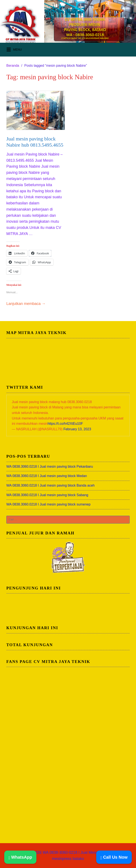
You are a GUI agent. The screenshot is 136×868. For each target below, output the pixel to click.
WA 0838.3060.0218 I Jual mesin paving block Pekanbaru (50, 467)
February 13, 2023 (77, 429)
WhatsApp (20, 857)
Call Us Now (114, 857)
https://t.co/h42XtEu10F (65, 424)
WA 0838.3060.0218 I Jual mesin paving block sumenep (48, 504)
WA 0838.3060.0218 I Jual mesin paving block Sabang (47, 495)
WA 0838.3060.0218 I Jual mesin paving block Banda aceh (50, 485)
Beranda (13, 66)
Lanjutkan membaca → (26, 304)
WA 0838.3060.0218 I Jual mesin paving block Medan (47, 476)
